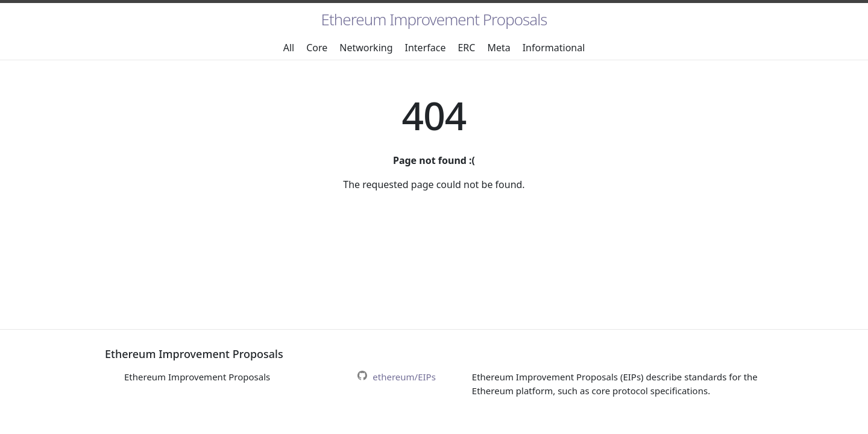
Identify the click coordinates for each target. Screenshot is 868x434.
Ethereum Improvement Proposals (434, 19)
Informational (554, 48)
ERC (466, 48)
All (289, 48)
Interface (426, 48)
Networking (366, 48)
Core (317, 48)
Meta (498, 48)
